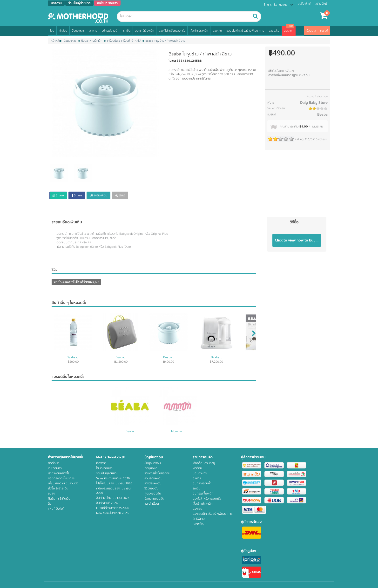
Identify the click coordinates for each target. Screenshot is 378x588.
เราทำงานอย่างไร (59, 473)
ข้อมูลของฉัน (153, 463)
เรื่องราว (311, 31)
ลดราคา (289, 31)
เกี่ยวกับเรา (55, 468)
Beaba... (121, 357)
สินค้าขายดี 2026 (107, 503)
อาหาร (93, 31)
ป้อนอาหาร (78, 31)
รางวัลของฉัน (153, 483)
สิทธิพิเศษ (199, 519)
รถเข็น (127, 31)
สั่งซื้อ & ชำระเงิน (58, 488)
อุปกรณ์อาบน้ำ (110, 31)
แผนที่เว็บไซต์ (56, 509)
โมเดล (172, 61)
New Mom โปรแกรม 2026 (112, 513)
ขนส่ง (51, 494)
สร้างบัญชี (321, 4)
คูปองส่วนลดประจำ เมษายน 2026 (113, 491)
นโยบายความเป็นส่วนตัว (63, 483)
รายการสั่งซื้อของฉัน (157, 473)
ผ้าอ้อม (63, 31)
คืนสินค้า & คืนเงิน (59, 499)
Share (58, 195)
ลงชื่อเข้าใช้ (304, 4)
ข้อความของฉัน (154, 499)
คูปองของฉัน (153, 494)
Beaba (322, 114)
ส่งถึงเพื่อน (98, 195)
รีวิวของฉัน (151, 488)
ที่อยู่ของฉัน (152, 468)
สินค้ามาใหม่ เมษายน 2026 (113, 498)
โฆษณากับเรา (104, 468)
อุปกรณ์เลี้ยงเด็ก (145, 31)
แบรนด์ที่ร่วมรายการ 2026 (113, 508)
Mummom (178, 431)
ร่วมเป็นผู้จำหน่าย (107, 473)
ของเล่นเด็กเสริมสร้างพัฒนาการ (245, 31)
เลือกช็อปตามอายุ (204, 463)
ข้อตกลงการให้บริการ (61, 478)
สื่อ (50, 504)
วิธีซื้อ (294, 222)
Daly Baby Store (314, 103)
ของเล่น (217, 31)
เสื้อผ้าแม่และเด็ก (199, 31)
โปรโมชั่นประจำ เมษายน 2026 (114, 483)
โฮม (52, 31)
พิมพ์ (120, 195)
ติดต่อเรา (54, 463)
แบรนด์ (324, 31)
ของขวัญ (274, 31)
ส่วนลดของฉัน (153, 478)
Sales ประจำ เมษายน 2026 (113, 478)
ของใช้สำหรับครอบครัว (172, 31)
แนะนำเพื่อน (152, 504)
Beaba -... (73, 357)
